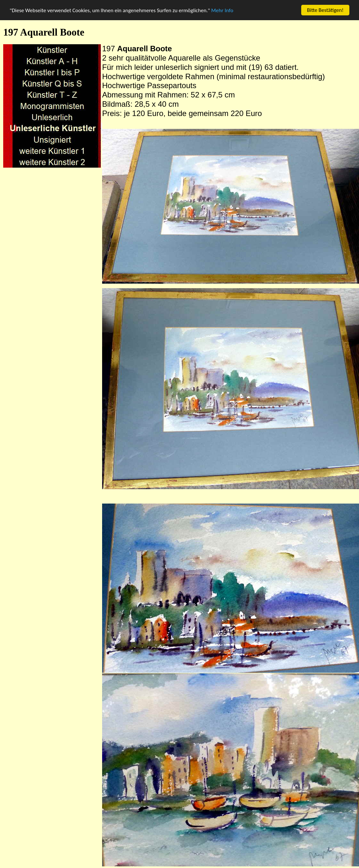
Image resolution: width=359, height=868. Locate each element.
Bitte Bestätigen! (325, 10)
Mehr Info (222, 10)
